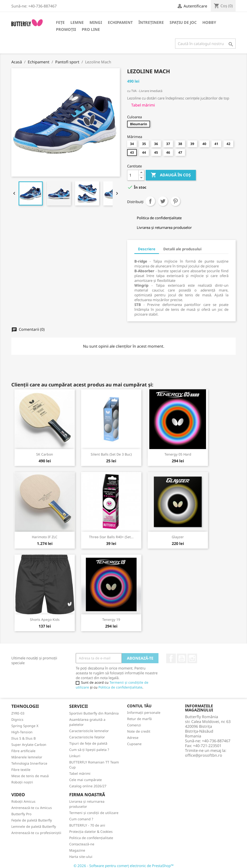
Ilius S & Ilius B (24, 738)
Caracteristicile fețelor (87, 737)
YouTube (182, 658)
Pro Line (91, 29)
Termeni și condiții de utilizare (94, 813)
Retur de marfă (139, 719)
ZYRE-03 (18, 713)
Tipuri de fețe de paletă (88, 743)
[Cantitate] (133, 175)
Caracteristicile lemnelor (89, 731)
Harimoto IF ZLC (45, 537)
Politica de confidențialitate (120, 687)
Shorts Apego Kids (45, 620)
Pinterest (175, 201)
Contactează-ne (82, 844)
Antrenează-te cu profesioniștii (36, 833)
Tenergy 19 (111, 620)
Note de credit (139, 731)
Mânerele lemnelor (27, 757)
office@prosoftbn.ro (204, 755)
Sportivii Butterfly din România (94, 713)
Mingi (96, 22)
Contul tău (139, 706)
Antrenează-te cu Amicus (32, 808)
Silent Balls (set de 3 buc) (111, 454)
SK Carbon (45, 454)
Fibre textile (21, 770)
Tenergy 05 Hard (178, 454)
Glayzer (178, 537)
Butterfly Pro (21, 814)
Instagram (192, 658)
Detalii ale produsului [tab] (182, 249)
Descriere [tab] (147, 249)
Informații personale (144, 712)
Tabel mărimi (80, 773)
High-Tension (22, 732)
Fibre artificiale (23, 751)
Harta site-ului (81, 857)
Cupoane (134, 744)
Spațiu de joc (183, 22)
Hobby (209, 22)
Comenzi (134, 725)
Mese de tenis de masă (30, 776)
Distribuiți (150, 201)
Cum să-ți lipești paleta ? (89, 750)
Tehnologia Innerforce (29, 763)
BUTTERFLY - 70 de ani (87, 825)
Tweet (163, 201)
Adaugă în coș (171, 175)
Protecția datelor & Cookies (91, 832)
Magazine (77, 850)
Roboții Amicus (23, 801)
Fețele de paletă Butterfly (32, 820)
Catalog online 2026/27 (88, 786)
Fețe (60, 22)
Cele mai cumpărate (86, 780)
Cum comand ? (81, 819)
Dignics (17, 719)
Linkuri (75, 756)
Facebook (171, 658)
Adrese (133, 738)
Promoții (66, 29)
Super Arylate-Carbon (29, 745)
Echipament (120, 22)
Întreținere (151, 22)
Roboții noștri (22, 782)
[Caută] (205, 44)
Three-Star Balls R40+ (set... (111, 537)
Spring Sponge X (25, 726)
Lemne (77, 22)
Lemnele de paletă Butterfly (34, 826)
